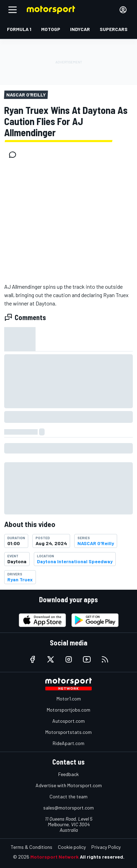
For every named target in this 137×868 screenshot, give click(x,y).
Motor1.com (69, 699)
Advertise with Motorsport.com (69, 785)
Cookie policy (72, 847)
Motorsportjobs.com (68, 710)
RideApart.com (68, 743)
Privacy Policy (106, 847)
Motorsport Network (55, 857)
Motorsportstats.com (68, 732)
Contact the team (68, 796)
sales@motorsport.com (68, 808)
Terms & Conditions (32, 847)
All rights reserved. (102, 857)
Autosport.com (68, 721)
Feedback (68, 774)
